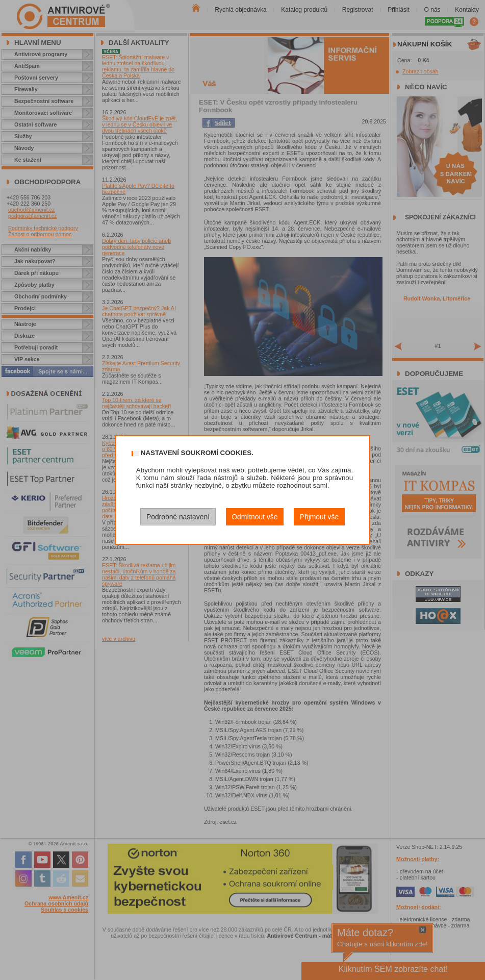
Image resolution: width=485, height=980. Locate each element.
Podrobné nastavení (178, 517)
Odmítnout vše (254, 517)
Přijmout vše (319, 517)
